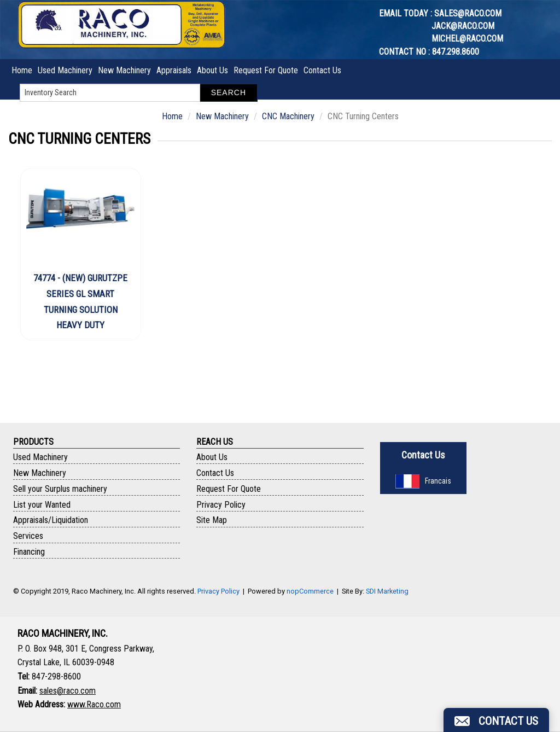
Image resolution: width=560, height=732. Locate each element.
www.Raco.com (94, 704)
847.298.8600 (456, 52)
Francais (423, 481)
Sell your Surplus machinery (60, 489)
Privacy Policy (221, 505)
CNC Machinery (288, 116)
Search (229, 92)
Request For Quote (266, 70)
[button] (496, 720)
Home (22, 70)
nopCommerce (310, 591)
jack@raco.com (463, 26)
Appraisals (174, 70)
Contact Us (322, 70)
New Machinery (124, 70)
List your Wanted (42, 505)
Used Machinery (65, 70)
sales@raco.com (468, 13)
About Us (212, 70)
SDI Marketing (387, 591)
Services (28, 536)
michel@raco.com (467, 39)
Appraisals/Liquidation (51, 520)
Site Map (212, 520)
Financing (29, 552)
